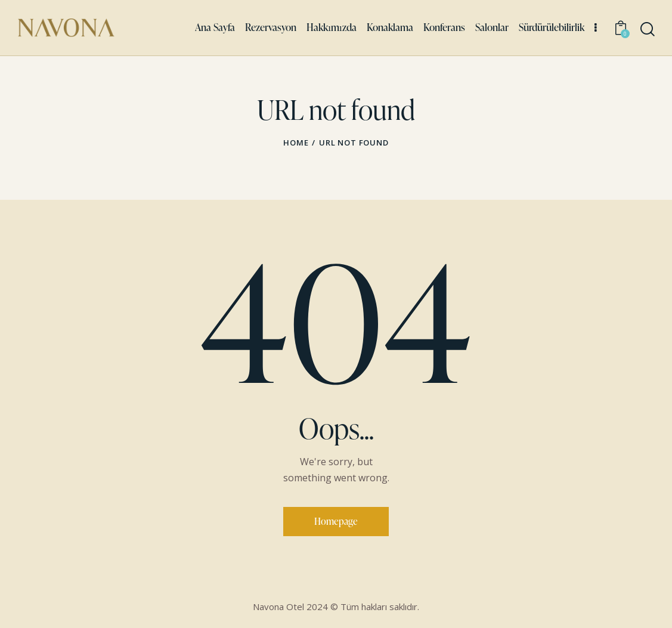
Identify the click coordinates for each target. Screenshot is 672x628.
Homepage (336, 521)
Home (296, 143)
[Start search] (647, 30)
